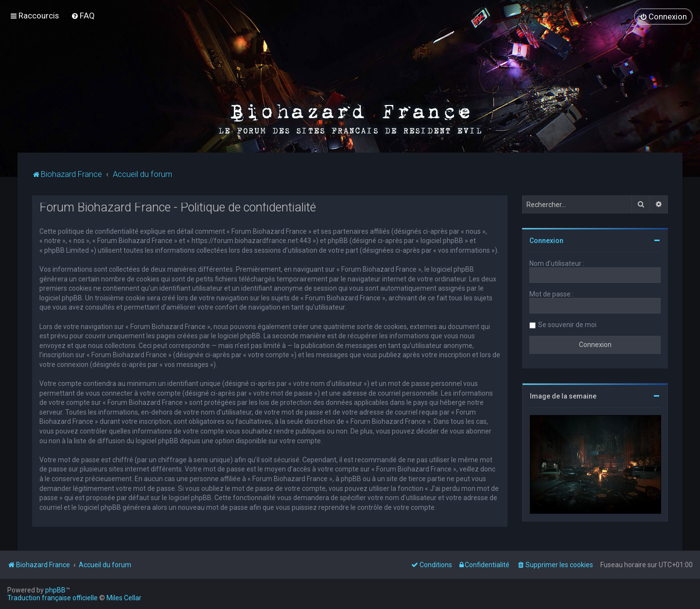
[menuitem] (83, 16)
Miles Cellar (124, 598)
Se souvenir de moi (567, 325)
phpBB (55, 590)
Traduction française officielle (52, 598)
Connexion (546, 241)
